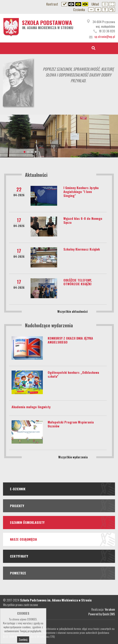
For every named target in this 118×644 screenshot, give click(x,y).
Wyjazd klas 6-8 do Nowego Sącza (83, 220)
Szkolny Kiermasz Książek (82, 249)
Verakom (110, 609)
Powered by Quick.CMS (102, 614)
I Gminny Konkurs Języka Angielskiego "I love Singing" (81, 192)
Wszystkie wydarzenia (73, 457)
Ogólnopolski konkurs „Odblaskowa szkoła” (73, 374)
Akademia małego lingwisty (31, 407)
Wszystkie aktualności (73, 311)
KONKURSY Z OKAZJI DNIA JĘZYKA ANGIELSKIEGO (70, 340)
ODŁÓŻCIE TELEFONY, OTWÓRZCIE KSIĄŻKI (78, 282)
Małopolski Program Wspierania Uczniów (71, 424)
